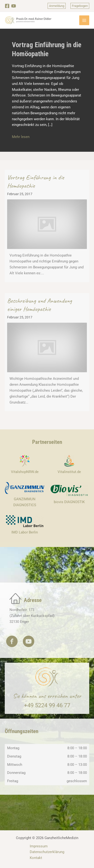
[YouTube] (14, 6)
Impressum (39, 846)
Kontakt (36, 858)
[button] (57, 6)
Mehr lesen (21, 137)
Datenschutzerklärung (47, 852)
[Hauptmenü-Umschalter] (84, 20)
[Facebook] (7, 6)
